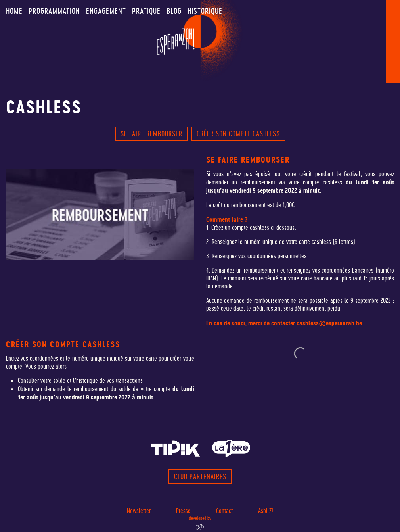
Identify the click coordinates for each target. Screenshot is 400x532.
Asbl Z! (266, 511)
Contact (224, 511)
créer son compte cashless (238, 134)
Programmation (54, 11)
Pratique (146, 11)
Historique (205, 11)
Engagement (106, 11)
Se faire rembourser (151, 134)
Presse (183, 511)
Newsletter (139, 511)
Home (14, 11)
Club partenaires (200, 477)
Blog (174, 11)
